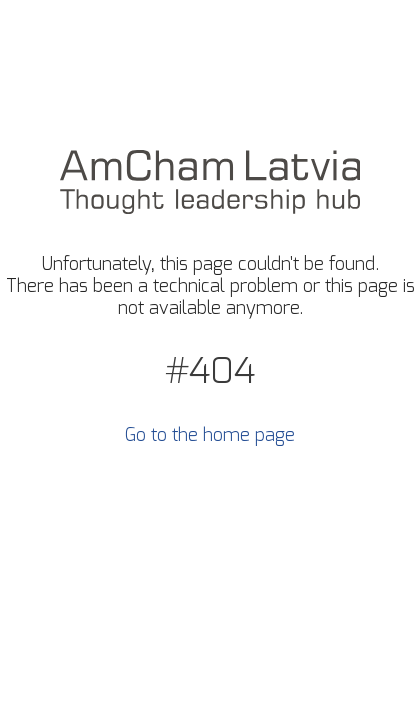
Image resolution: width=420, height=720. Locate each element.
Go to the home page (210, 436)
